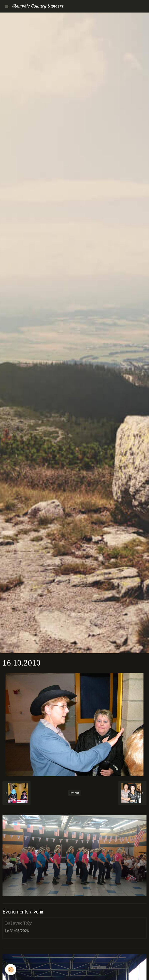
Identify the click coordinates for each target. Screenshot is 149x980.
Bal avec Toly (18, 923)
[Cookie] (11, 970)
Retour (74, 793)
